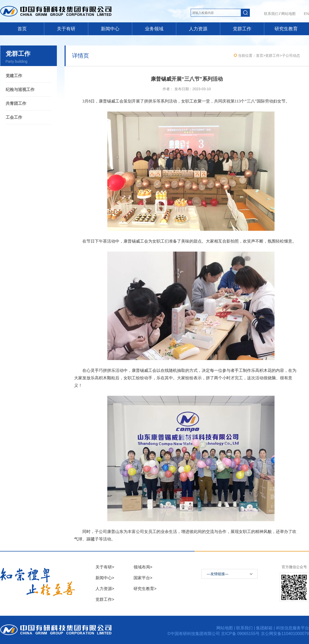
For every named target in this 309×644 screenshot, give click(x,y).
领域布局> (143, 567)
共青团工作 (16, 103)
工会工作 (14, 117)
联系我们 (271, 14)
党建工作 (14, 76)
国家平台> (143, 578)
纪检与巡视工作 (20, 90)
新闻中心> (105, 578)
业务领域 (154, 29)
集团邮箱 (264, 628)
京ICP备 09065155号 (241, 634)
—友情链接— (218, 574)
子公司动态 (291, 56)
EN (306, 14)
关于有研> (105, 567)
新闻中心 (110, 29)
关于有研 (66, 29)
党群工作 (242, 29)
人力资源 (198, 29)
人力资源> (105, 589)
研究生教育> (145, 589)
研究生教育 (286, 29)
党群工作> (105, 599)
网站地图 (288, 14)
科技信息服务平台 (293, 628)
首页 (22, 29)
